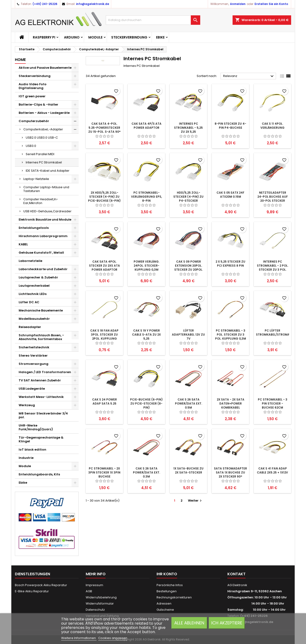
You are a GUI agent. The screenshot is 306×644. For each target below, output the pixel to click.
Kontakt (236, 574)
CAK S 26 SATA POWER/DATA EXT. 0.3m (147, 472)
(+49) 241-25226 (45, 4)
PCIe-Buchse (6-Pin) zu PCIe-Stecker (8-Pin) (146, 403)
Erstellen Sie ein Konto (271, 4)
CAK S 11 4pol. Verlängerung (272, 126)
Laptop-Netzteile (36, 179)
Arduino (72, 37)
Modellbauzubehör (34, 319)
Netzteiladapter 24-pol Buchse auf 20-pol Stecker (273, 197)
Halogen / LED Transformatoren (45, 372)
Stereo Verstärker (33, 356)
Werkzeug (27, 405)
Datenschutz (95, 610)
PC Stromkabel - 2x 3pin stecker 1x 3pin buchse (104, 472)
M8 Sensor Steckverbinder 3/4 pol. (43, 415)
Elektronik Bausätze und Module (45, 220)
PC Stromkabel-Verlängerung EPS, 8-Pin (147, 197)
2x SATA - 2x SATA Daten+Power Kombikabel (231, 403)
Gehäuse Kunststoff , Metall (41, 253)
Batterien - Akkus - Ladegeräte (44, 113)
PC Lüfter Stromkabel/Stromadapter (279, 333)
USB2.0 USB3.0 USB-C (42, 138)
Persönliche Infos (170, 585)
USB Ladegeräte (32, 389)
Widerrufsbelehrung (101, 597)
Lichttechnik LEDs (33, 294)
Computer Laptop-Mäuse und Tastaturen (46, 189)
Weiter (195, 501)
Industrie (26, 458)
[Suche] (153, 20)
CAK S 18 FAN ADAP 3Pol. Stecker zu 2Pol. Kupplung (104, 335)
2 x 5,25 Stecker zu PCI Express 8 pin (230, 264)
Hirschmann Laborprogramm (43, 236)
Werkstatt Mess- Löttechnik (41, 397)
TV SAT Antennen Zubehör (40, 380)
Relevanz (249, 76)
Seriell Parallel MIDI (40, 154)
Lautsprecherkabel (34, 286)
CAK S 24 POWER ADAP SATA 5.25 (104, 401)
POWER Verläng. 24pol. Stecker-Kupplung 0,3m (147, 266)
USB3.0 (31, 146)
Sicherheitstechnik (34, 347)
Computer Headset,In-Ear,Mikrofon (41, 201)
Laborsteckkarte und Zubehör (43, 269)
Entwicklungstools (34, 228)
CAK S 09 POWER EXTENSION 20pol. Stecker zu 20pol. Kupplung (189, 268)
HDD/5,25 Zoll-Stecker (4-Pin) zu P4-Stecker (188, 197)
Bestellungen (167, 591)
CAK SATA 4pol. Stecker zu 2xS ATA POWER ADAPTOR (104, 266)
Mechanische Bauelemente (41, 310)
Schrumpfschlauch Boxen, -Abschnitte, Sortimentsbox (41, 337)
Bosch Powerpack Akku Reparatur (41, 585)
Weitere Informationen (79, 638)
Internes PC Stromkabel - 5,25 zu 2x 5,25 (188, 128)
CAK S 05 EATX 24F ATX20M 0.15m (230, 195)
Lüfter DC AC (29, 302)
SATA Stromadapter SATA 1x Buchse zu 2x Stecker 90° (230, 472)
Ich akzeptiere (227, 623)
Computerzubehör (34, 121)
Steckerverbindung (129, 37)
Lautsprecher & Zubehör (38, 277)
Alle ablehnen (189, 623)
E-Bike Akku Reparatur (32, 591)
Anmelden (238, 4)
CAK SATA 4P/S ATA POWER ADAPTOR (147, 126)
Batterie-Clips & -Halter (38, 104)
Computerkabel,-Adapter (43, 129)
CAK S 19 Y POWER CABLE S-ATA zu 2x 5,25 (146, 335)
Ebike (160, 37)
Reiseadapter (30, 327)
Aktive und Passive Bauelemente (45, 68)
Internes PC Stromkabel (44, 162)
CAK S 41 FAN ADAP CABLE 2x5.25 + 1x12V (272, 470)
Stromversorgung (34, 364)
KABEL (23, 244)
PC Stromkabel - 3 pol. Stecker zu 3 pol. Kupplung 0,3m (231, 335)
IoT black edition (32, 450)
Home (20, 60)
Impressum (94, 585)
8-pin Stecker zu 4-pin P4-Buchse (230, 126)
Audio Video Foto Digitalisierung (33, 86)
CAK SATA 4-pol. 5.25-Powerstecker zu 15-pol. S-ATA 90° (104, 128)
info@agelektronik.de (93, 4)
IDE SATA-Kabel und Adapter (48, 171)
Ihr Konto (167, 574)
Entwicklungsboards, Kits (39, 474)
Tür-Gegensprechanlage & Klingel (41, 439)
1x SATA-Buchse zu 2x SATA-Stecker (188, 470)
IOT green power (32, 96)
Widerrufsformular (100, 603)
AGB (89, 591)
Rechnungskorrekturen (174, 597)
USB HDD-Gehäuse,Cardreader (47, 211)
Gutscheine (165, 610)
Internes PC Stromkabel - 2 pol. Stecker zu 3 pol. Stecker (273, 268)
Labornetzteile (30, 261)
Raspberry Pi (44, 37)
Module (95, 37)
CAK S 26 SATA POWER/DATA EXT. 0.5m (189, 403)
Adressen (164, 603)
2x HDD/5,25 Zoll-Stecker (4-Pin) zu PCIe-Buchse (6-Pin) (104, 197)
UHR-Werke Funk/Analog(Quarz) (36, 427)
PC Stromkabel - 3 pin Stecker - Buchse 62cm (273, 403)
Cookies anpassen (113, 638)
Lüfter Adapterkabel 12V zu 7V (188, 335)
